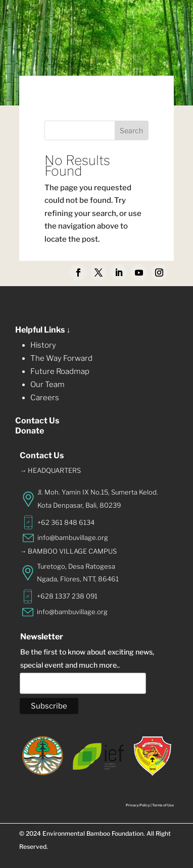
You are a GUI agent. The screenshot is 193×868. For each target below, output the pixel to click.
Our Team (47, 385)
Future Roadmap (60, 371)
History (43, 345)
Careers (45, 398)
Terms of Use (163, 805)
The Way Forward (61, 358)
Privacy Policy (138, 805)
